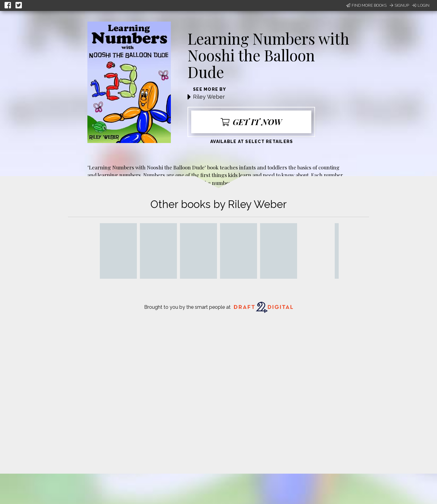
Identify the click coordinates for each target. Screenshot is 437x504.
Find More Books (366, 5)
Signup (399, 5)
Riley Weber (209, 97)
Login (421, 5)
